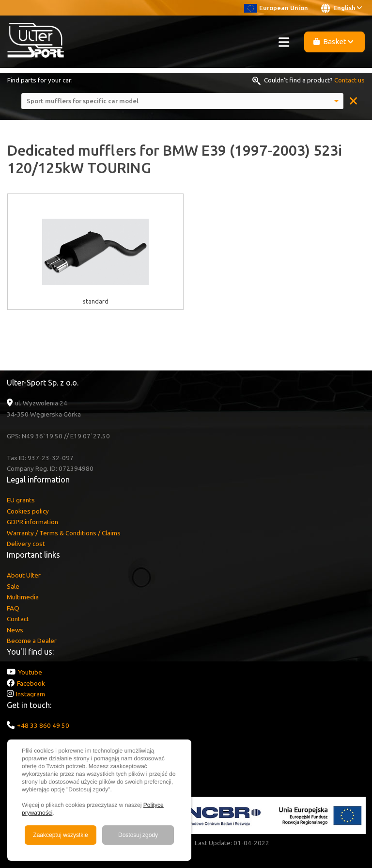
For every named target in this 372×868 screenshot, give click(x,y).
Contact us (349, 80)
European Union (276, 8)
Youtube (30, 672)
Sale (13, 586)
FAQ (13, 608)
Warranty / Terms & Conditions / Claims (64, 533)
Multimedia (23, 597)
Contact (18, 619)
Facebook (31, 683)
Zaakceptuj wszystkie (60, 835)
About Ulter (24, 575)
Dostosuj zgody (138, 835)
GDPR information (32, 522)
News (15, 630)
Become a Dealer (32, 641)
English (341, 8)
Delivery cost (26, 544)
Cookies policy (28, 511)
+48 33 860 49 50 (43, 725)
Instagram (31, 694)
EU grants (21, 500)
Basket (333, 41)
